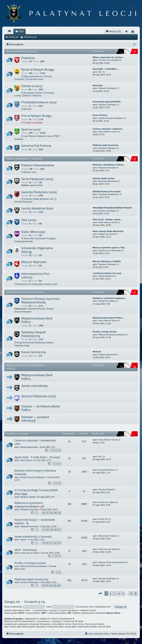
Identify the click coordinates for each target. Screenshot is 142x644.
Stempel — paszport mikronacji (35, 419)
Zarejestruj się (30, 37)
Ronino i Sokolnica (32, 96)
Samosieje (98, 85)
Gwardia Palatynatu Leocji (39, 192)
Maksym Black (113, 613)
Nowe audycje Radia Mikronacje (108, 231)
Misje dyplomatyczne (32, 76)
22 (55, 543)
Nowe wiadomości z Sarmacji (33, 536)
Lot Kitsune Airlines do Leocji (107, 273)
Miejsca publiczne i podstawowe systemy (25, 367)
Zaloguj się (13, 37)
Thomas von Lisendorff (109, 60)
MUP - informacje (26, 550)
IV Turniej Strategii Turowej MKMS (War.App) (36, 492)
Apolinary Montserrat (108, 181)
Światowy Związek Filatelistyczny (34, 334)
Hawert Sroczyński (107, 234)
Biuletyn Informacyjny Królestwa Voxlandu (35, 472)
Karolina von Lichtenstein (110, 250)
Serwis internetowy (34, 386)
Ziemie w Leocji (32, 86)
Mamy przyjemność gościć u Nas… (110, 248)
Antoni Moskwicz (106, 276)
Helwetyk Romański (107, 168)
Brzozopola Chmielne (32, 93)
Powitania (28, 58)
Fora (21, 31)
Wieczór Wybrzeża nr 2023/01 (107, 261)
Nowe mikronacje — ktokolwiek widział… (35, 521)
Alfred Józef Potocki (107, 536)
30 (59, 513)
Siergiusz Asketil (28, 497)
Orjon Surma (26, 460)
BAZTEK (26, 109)
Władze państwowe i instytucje (24, 159)
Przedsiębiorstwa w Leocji (39, 102)
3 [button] (115, 593)
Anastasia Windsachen (109, 194)
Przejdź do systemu (32, 123)
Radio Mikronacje (33, 232)
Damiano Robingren (107, 88)
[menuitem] (9, 31)
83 (48, 585)
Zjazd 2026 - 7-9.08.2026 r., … (107, 69)
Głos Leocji (29, 220)
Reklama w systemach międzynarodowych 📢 (29, 505)
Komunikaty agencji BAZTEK (107, 102)
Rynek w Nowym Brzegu (38, 70)
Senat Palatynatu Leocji (37, 179)
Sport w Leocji (31, 129)
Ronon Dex (103, 519)
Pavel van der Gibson (30, 553)
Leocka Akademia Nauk (37, 208)
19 (51, 529)
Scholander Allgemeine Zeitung (37, 250)
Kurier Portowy (100, 115)
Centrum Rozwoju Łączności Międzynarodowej (40, 300)
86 (59, 585)
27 (48, 513)
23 (59, 543)
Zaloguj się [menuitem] (127, 32)
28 (51, 513)
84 (51, 585)
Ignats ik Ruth (36, 185)
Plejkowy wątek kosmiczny (106, 145)
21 (59, 529)
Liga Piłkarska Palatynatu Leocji (37, 136)
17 (43, 529)
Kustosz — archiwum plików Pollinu (40, 408)
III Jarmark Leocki (34, 79)
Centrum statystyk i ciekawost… (108, 129)
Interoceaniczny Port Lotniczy (35, 276)
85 (55, 585)
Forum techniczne (34, 352)
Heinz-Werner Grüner (108, 132)
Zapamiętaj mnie (104, 607)
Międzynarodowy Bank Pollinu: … (109, 318)
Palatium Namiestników (38, 165)
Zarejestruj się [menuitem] (133, 32)
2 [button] (111, 593)
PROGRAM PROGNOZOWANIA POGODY (112, 208)
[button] (100, 594)
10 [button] (131, 593)
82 (43, 585)
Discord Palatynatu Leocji (39, 396)
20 (55, 529)
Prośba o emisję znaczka (105, 332)
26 (43, 513)
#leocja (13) (113, 31)
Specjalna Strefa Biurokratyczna (25, 292)
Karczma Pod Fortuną (36, 146)
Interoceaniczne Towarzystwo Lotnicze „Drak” (36, 284)
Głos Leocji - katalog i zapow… (108, 219)
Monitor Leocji (29, 172)
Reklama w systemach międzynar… (110, 298)
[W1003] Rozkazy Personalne (107, 191)
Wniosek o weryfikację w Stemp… (109, 165)
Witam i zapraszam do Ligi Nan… (109, 57)
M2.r (100, 72)
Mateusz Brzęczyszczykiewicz (112, 335)
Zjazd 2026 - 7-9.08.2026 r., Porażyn (37, 457)
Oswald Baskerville (29, 447)
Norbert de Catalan (107, 301)
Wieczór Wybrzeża (34, 262)
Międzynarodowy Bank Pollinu (37, 320)
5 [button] (123, 593)
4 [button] (119, 593)
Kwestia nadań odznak (104, 178)
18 (48, 529)
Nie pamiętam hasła (85, 607)
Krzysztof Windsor (107, 470)
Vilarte (23, 540)
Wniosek (97, 352)
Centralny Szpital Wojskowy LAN (37, 199)
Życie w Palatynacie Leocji (21, 51)
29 (55, 513)
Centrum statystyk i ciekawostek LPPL (35, 442)
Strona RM (27, 238)
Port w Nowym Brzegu (37, 116)
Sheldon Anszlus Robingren (111, 118)
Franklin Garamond (107, 355)
